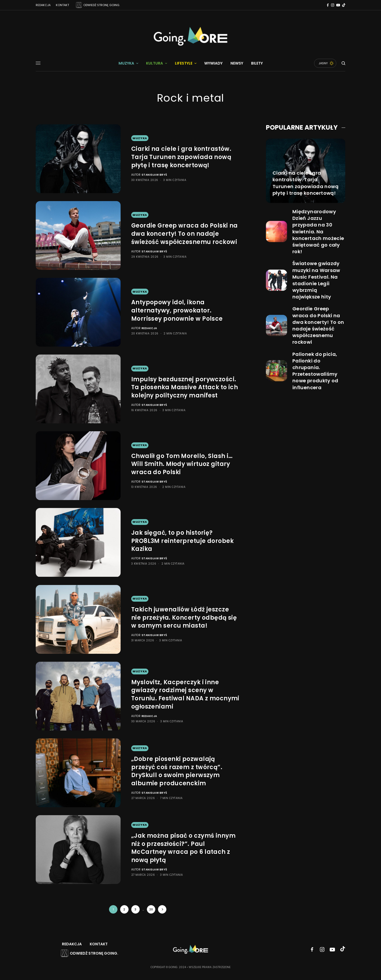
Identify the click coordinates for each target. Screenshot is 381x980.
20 (151, 909)
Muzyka (140, 138)
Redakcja (43, 5)
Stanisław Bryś (154, 175)
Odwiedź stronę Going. (94, 953)
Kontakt (62, 5)
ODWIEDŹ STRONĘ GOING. (102, 5)
